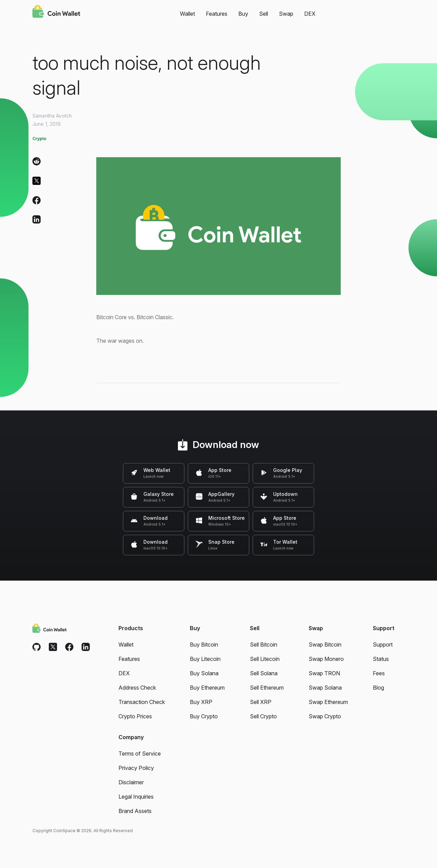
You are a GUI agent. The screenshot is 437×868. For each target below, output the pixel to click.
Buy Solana (204, 673)
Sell (264, 14)
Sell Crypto (263, 716)
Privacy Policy (136, 768)
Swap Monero (326, 659)
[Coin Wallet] (56, 12)
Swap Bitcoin (325, 645)
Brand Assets (135, 811)
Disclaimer (131, 782)
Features (217, 14)
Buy (243, 14)
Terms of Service (140, 754)
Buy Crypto (204, 716)
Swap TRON (324, 673)
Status (381, 659)
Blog (378, 688)
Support (383, 645)
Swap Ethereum (328, 702)
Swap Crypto (325, 716)
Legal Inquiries (136, 797)
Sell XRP (261, 702)
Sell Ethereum (267, 688)
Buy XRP (201, 702)
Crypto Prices (135, 716)
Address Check (137, 688)
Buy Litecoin (205, 659)
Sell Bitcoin (264, 645)
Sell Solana (264, 673)
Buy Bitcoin (204, 645)
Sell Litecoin (265, 659)
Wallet (187, 14)
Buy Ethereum (207, 688)
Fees (379, 673)
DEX (310, 14)
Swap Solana (325, 688)
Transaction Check (142, 702)
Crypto (39, 139)
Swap (286, 14)
